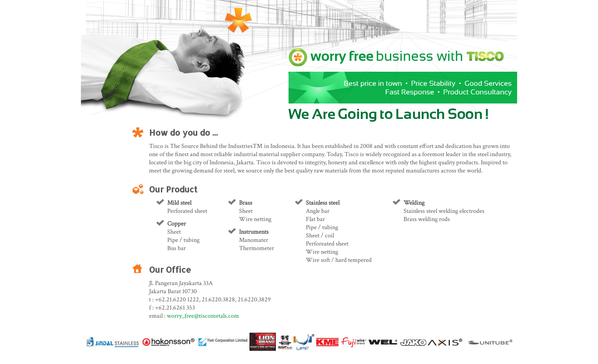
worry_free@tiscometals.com (203, 316)
